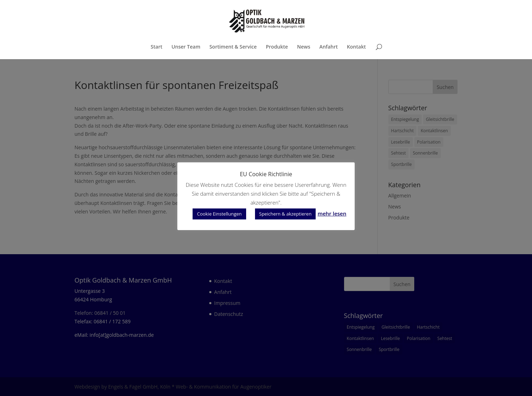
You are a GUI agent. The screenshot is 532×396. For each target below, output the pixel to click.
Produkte (277, 47)
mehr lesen (332, 213)
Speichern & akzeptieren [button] (286, 214)
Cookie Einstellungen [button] (219, 214)
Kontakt (356, 47)
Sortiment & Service (233, 47)
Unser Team (186, 47)
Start (157, 47)
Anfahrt (328, 47)
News (304, 47)
